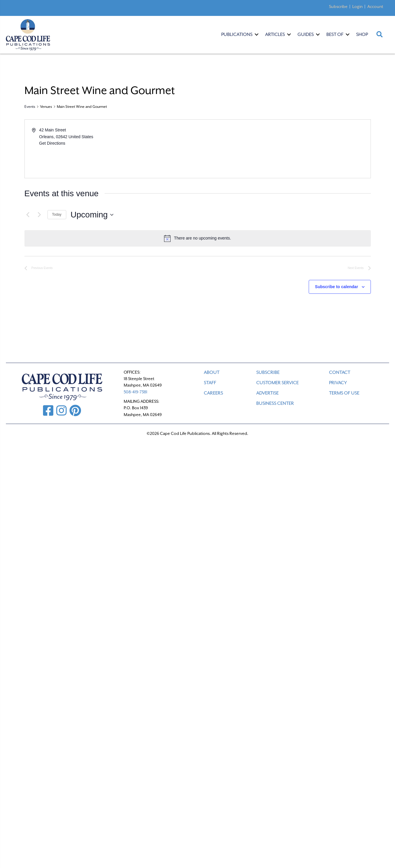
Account (375, 6)
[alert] (198, 238)
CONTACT (340, 372)
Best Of (335, 34)
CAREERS (213, 393)
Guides (306, 34)
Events (30, 107)
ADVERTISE (267, 393)
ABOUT (212, 372)
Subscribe (338, 6)
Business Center (275, 403)
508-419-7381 (135, 392)
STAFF (210, 383)
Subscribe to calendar (336, 287)
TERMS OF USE (344, 393)
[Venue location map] (284, 149)
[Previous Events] (28, 215)
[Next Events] (39, 215)
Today (57, 214)
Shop (362, 34)
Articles (275, 34)
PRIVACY (338, 383)
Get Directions (52, 143)
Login (357, 6)
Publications (237, 34)
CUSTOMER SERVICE (277, 383)
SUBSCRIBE (268, 372)
